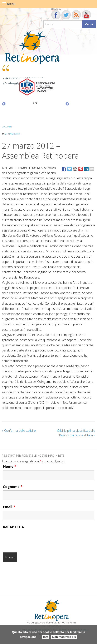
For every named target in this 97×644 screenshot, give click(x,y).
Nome (10, 466)
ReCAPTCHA (13, 527)
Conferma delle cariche (19, 431)
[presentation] (32, 538)
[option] (36, 92)
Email (9, 507)
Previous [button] (4, 104)
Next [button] (67, 104)
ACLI (36, 103)
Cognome (13, 487)
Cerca (89, 24)
